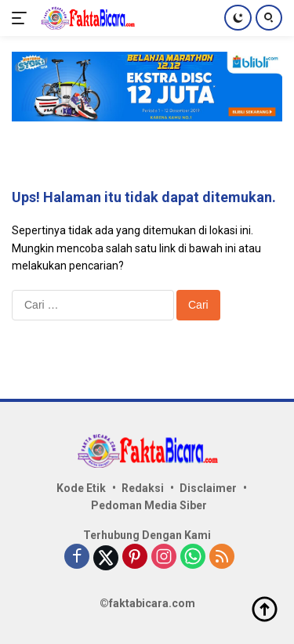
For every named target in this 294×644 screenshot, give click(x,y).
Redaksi (143, 488)
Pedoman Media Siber (149, 505)
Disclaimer (208, 488)
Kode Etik (81, 488)
